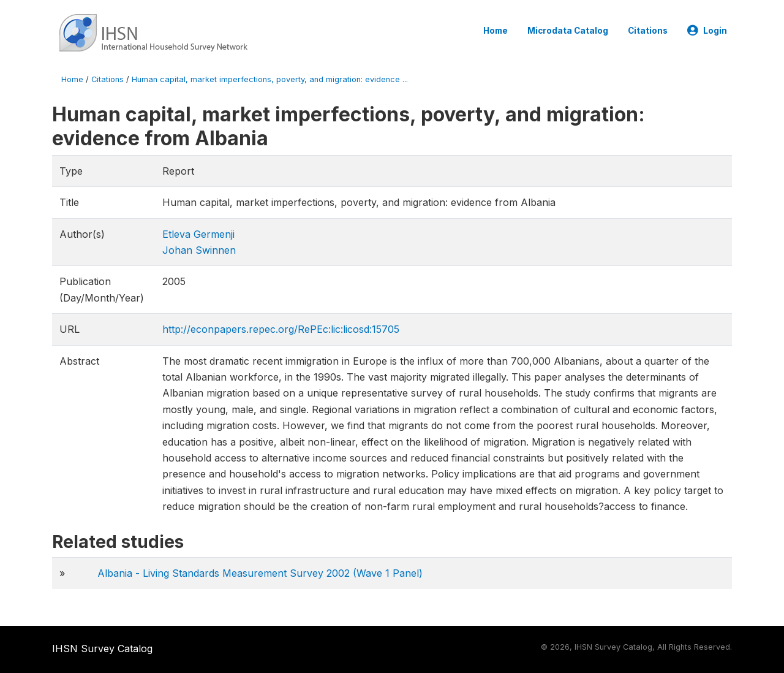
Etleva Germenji (198, 234)
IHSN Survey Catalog (102, 648)
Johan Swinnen (199, 250)
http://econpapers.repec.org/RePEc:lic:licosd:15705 (281, 329)
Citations (648, 31)
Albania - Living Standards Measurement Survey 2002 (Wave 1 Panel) (260, 573)
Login (707, 31)
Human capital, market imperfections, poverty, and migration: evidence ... (270, 79)
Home (496, 31)
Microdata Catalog (568, 31)
